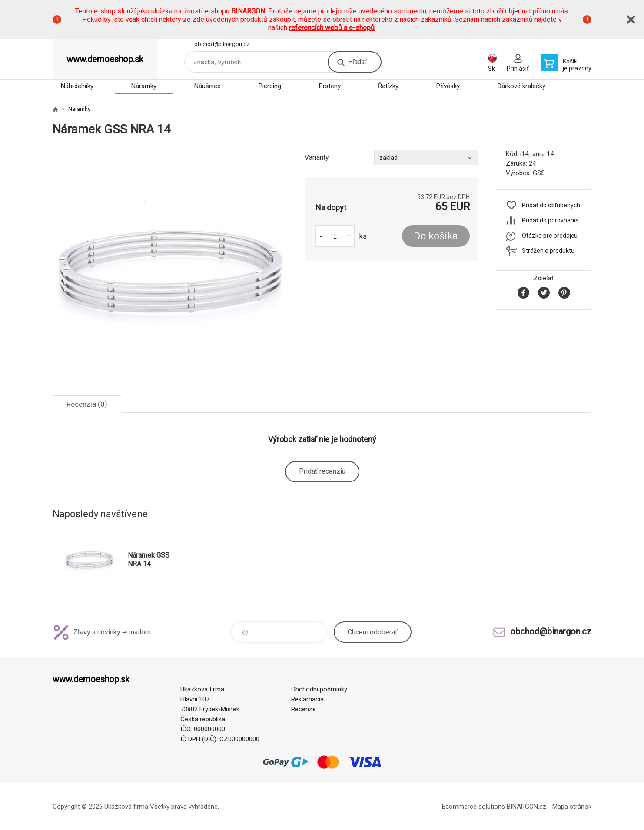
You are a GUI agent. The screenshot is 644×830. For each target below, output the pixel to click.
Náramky (144, 86)
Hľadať (357, 62)
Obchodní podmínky (319, 689)
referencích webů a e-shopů (332, 28)
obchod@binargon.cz (222, 44)
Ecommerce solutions (473, 807)
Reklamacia (307, 699)
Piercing (270, 86)
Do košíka (436, 236)
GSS (539, 173)
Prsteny (330, 86)
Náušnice (207, 86)
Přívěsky (448, 86)
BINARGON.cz (526, 807)
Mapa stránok (572, 807)
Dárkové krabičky (521, 86)
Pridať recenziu (322, 471)
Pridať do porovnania (550, 220)
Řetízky (388, 86)
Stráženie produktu (548, 251)
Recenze (304, 709)
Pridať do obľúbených (551, 205)
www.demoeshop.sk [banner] (105, 59)
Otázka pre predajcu (550, 236)
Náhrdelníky (77, 86)
